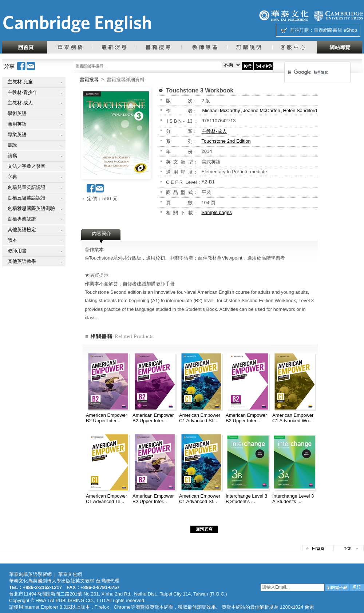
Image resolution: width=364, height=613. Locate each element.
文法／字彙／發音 (27, 166)
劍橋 (339, 15)
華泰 (284, 15)
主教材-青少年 (23, 92)
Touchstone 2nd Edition (226, 141)
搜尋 (248, 66)
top (349, 548)
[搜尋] (308, 72)
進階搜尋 (263, 66)
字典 (12, 177)
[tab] (102, 236)
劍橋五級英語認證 (27, 198)
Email (31, 66)
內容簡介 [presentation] (102, 234)
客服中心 (294, 47)
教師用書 (17, 251)
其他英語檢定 (22, 230)
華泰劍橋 (69, 47)
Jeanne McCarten (262, 110)
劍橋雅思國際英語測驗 (31, 208)
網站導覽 (339, 47)
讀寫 (12, 156)
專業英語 (17, 135)
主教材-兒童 (20, 82)
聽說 (12, 145)
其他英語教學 (22, 261)
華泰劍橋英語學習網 (30, 574)
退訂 (357, 588)
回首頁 (24, 47)
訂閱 (337, 588)
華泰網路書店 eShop (335, 30)
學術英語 (17, 113)
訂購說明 (249, 47)
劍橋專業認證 (22, 219)
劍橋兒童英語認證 (27, 187)
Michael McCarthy (221, 110)
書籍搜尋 (159, 47)
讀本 (12, 240)
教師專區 (204, 47)
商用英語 (17, 124)
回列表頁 (204, 529)
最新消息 (114, 47)
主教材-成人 (20, 103)
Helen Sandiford (300, 110)
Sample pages (217, 212)
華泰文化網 (77, 24)
